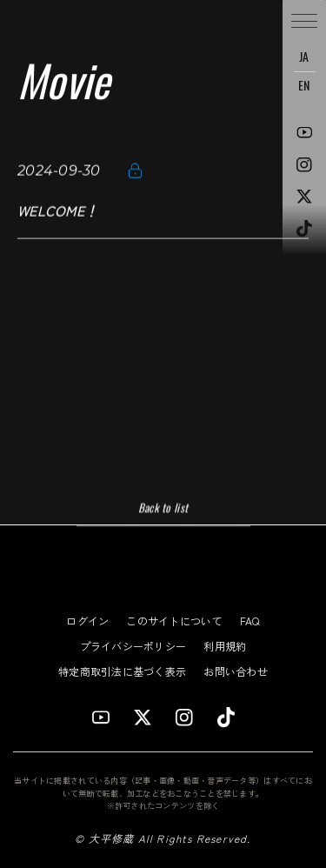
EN (304, 85)
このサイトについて (174, 621)
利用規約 (225, 646)
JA (304, 56)
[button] (304, 22)
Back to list (163, 508)
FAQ (250, 621)
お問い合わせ (236, 671)
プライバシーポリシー (133, 646)
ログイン (87, 621)
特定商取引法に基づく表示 (122, 671)
